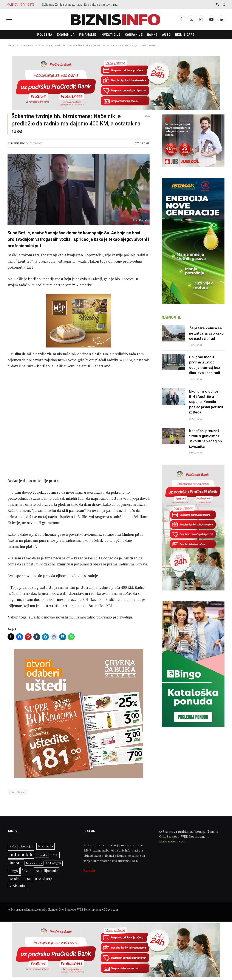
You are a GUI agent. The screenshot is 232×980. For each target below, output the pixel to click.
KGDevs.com (110, 910)
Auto (166, 35)
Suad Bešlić (17, 792)
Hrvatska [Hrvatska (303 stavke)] (42, 855)
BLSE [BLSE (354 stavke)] (27, 879)
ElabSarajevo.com (172, 841)
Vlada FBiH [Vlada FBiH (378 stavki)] (17, 886)
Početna (45, 35)
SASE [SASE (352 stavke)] (54, 855)
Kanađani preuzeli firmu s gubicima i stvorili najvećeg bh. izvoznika (206, 439)
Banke (152, 35)
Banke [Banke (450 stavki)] (15, 879)
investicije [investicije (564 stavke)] (44, 878)
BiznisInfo (18, 143)
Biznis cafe (185, 35)
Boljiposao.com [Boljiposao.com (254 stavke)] (34, 863)
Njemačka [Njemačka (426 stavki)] (46, 846)
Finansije (88, 35)
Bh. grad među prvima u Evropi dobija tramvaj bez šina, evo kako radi (205, 365)
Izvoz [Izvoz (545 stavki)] (27, 870)
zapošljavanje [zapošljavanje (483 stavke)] (47, 871)
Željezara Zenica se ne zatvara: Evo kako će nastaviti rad (80, 5)
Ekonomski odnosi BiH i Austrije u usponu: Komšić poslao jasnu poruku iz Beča (206, 402)
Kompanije (134, 35)
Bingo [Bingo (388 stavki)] (14, 871)
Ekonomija (66, 35)
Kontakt (89, 870)
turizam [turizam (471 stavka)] (16, 863)
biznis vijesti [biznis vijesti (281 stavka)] (27, 846)
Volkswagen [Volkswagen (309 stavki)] (53, 863)
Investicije (111, 35)
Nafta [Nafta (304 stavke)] (13, 846)
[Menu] (9, 20)
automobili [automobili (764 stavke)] (21, 854)
